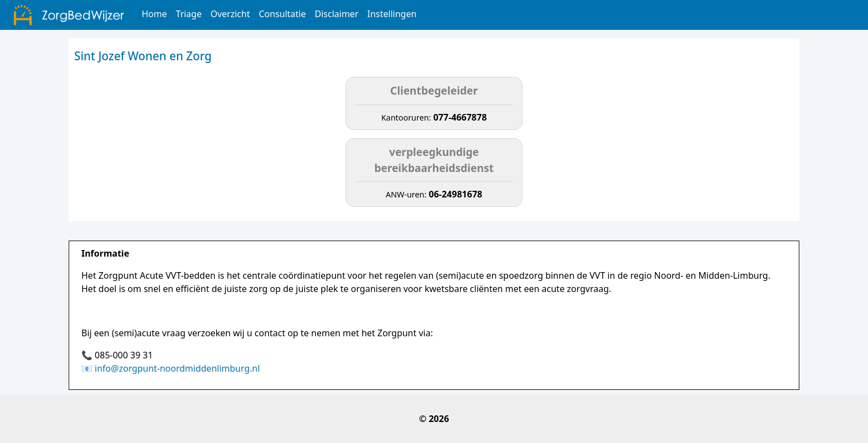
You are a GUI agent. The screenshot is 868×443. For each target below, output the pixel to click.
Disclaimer (337, 14)
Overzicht (230, 14)
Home (154, 14)
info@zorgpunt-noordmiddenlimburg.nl (177, 368)
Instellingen (392, 14)
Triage (189, 14)
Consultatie (282, 14)
